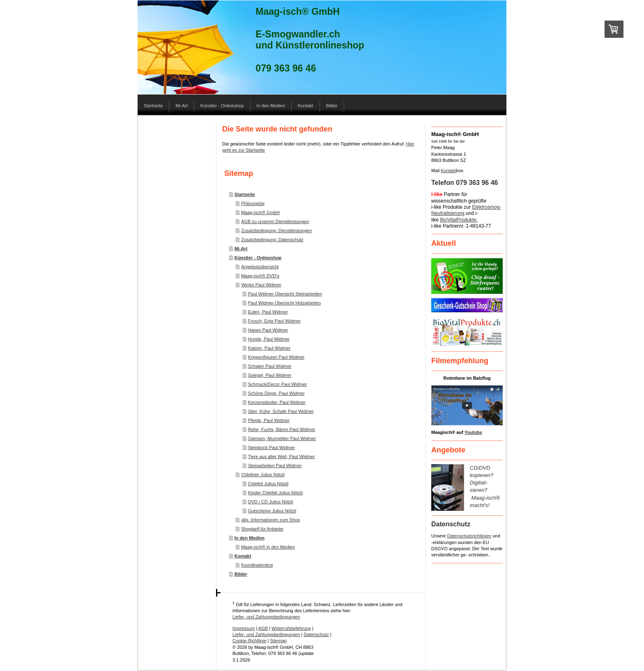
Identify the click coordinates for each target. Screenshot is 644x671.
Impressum (244, 628)
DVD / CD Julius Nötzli (271, 502)
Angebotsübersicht (260, 267)
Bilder (241, 574)
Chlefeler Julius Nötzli (263, 475)
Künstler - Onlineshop (258, 258)
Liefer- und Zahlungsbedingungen (266, 617)
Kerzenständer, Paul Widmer (277, 402)
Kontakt (243, 556)
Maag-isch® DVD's (260, 276)
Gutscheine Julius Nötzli (272, 511)
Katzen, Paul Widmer (269, 348)
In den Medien (250, 538)
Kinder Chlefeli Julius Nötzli (275, 493)
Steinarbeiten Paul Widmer (275, 466)
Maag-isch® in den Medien (268, 547)
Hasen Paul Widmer (268, 330)
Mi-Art (241, 249)
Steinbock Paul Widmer (271, 447)
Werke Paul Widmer (261, 285)
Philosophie (253, 203)
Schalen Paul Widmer (270, 366)
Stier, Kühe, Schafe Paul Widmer (281, 411)
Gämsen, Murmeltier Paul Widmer (282, 438)
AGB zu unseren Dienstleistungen (275, 221)
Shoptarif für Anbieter (262, 529)
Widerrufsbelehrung (291, 628)
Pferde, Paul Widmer (269, 420)
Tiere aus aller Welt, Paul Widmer (282, 457)
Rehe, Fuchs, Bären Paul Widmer (282, 429)
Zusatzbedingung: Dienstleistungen (276, 231)
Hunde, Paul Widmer (269, 339)
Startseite (245, 194)
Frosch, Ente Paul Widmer (274, 321)
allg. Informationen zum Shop (270, 520)
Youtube (473, 432)
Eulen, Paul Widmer (268, 312)
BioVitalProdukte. (459, 220)
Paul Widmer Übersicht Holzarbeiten (284, 303)
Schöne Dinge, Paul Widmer (276, 393)
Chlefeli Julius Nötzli (268, 484)
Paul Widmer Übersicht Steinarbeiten (285, 294)
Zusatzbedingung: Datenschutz (272, 240)
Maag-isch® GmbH (260, 212)
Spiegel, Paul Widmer (270, 375)
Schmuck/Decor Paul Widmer (278, 384)
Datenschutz (316, 634)
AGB (263, 628)
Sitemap (278, 641)
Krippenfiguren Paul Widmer (276, 357)
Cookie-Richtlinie (250, 641)
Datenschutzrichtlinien (469, 536)
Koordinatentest (257, 565)
